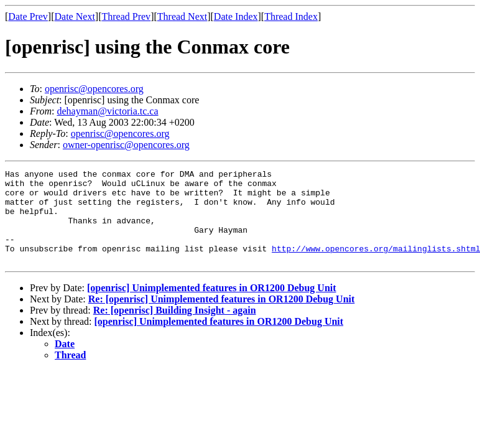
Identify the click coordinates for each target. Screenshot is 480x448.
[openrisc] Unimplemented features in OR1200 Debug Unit (212, 306)
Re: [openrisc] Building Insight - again (175, 329)
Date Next (75, 16)
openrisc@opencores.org (94, 89)
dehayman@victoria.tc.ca (107, 111)
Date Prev (28, 16)
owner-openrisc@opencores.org (126, 145)
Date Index (236, 16)
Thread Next (182, 16)
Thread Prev (126, 16)
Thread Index (291, 16)
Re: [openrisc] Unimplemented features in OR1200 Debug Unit (222, 318)
